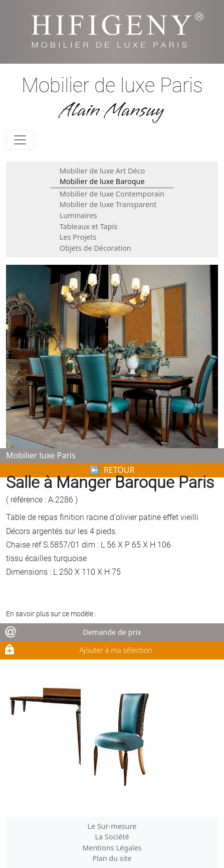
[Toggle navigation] (20, 140)
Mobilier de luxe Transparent (108, 204)
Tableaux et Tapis (88, 226)
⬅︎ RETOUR (112, 470)
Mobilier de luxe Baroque (102, 181)
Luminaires (78, 215)
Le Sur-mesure (112, 826)
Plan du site (112, 858)
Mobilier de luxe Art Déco (102, 171)
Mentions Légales (112, 848)
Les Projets (78, 237)
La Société (112, 837)
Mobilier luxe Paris (41, 455)
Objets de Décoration (95, 248)
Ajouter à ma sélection (116, 650)
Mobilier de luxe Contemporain (112, 194)
